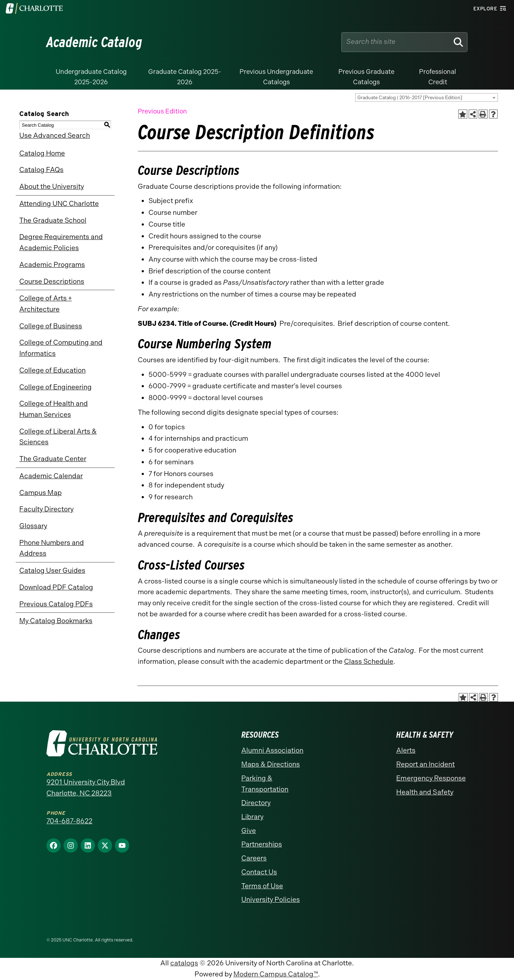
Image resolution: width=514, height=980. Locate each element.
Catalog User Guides (52, 570)
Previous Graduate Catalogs (366, 77)
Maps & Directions (271, 764)
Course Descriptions (52, 281)
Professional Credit (438, 77)
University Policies (271, 900)
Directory (256, 803)
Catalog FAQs (41, 170)
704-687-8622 (69, 821)
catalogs (184, 963)
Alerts (406, 750)
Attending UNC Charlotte (59, 204)
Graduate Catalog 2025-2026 (185, 77)
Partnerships (262, 844)
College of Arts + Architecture (46, 304)
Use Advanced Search (55, 135)
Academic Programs (52, 265)
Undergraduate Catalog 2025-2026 (91, 77)
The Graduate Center (53, 459)
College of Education (52, 370)
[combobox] (427, 97)
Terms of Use (262, 886)
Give (249, 831)
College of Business (51, 326)
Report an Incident (425, 764)
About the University (52, 186)
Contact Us (259, 872)
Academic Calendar (51, 476)
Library (252, 817)
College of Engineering (56, 387)
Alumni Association (272, 750)
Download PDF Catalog (56, 587)
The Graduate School (53, 220)
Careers (254, 858)
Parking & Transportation (265, 784)
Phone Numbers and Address (52, 548)
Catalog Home (42, 153)
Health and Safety (425, 792)
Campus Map (41, 493)
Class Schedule (369, 661)
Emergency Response (431, 778)
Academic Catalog (94, 42)
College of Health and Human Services (54, 409)
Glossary (33, 526)
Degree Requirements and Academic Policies (61, 242)
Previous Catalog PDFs (56, 604)
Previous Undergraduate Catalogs (276, 77)
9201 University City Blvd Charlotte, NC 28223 (86, 788)
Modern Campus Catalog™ (276, 974)
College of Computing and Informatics (61, 348)
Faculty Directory (46, 509)
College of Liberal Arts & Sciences (58, 437)
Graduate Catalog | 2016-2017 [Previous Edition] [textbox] (410, 98)
